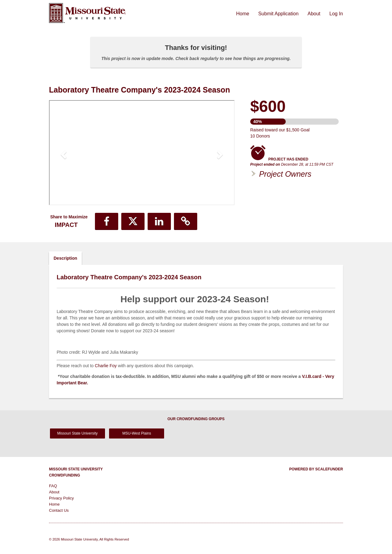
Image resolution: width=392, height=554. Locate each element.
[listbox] (142, 153)
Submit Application (279, 14)
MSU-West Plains (137, 433)
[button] (63, 153)
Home (243, 14)
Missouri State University (77, 433)
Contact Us (59, 510)
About (315, 14)
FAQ (53, 486)
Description (65, 258)
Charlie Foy (106, 366)
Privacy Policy (61, 498)
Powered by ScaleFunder (316, 469)
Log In (336, 14)
